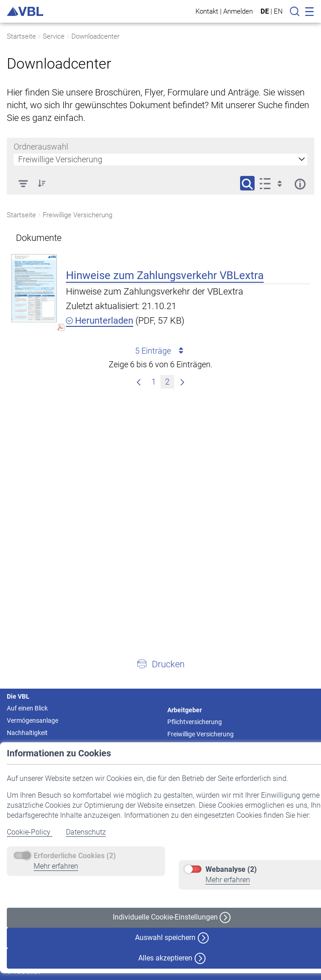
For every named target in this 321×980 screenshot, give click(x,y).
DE (265, 11)
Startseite (21, 36)
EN (278, 11)
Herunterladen (100, 320)
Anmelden (238, 11)
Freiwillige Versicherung (201, 734)
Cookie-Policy (30, 832)
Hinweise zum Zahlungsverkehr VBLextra (165, 275)
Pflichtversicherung (195, 722)
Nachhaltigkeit (27, 733)
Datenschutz (86, 832)
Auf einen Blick (27, 708)
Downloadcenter (95, 36)
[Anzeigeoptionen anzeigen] (273, 183)
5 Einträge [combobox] (161, 351)
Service (54, 36)
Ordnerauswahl (41, 147)
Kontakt (207, 11)
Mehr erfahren (56, 866)
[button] (160, 664)
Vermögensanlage (33, 720)
